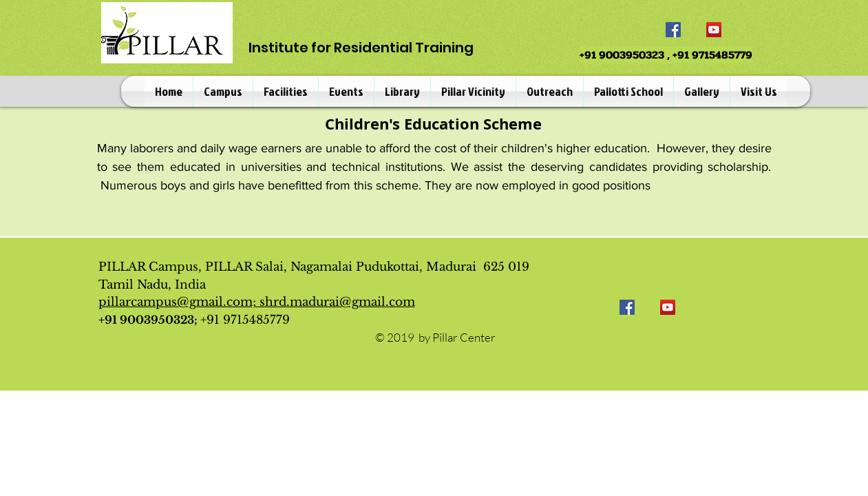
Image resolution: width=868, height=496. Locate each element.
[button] (223, 91)
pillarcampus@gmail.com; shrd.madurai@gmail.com (257, 302)
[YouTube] (714, 30)
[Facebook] (673, 30)
